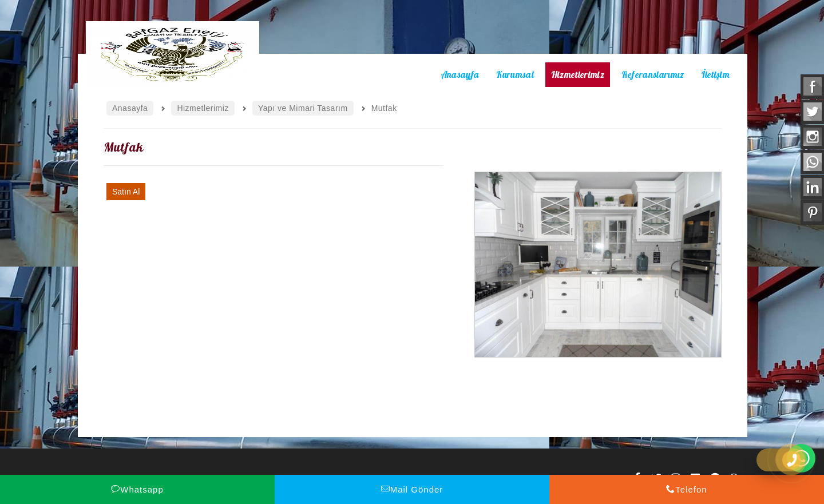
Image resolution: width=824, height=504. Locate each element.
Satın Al (126, 192)
